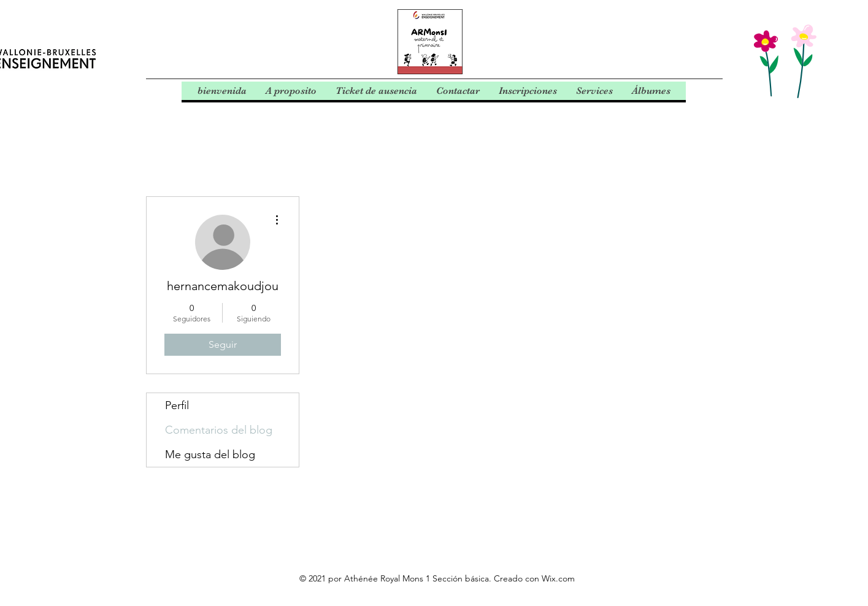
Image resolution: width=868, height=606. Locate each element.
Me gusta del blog (210, 454)
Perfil (177, 405)
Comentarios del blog (219, 430)
